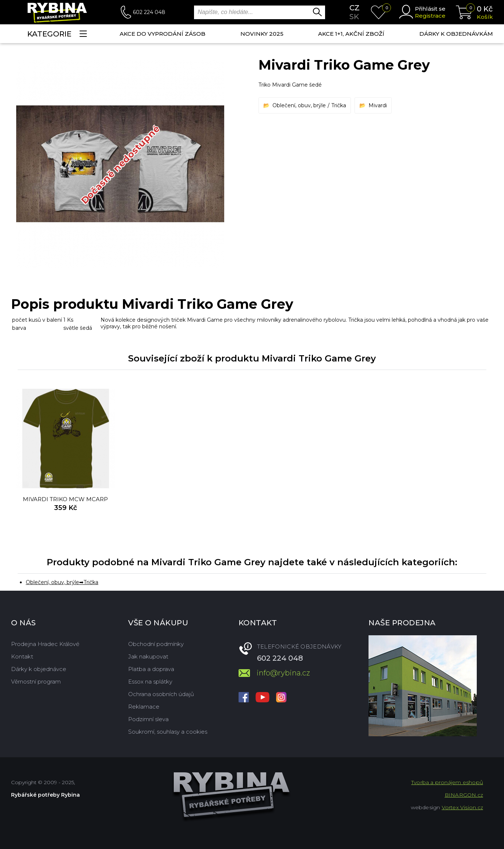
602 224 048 (149, 12)
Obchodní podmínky (156, 644)
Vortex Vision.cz (462, 807)
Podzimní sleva (148, 719)
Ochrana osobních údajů (161, 694)
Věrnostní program (36, 682)
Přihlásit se (430, 9)
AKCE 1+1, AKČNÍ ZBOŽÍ (351, 34)
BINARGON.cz (464, 795)
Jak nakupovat (148, 656)
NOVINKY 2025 (262, 34)
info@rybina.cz (283, 673)
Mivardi (378, 105)
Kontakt (22, 656)
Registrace (430, 16)
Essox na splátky (150, 682)
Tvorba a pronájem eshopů (447, 782)
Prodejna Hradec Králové (45, 644)
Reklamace (144, 707)
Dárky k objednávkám (456, 34)
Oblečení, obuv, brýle (299, 105)
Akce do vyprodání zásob (163, 34)
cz (355, 8)
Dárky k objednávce (39, 669)
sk (354, 17)
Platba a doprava (151, 669)
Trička (339, 105)
